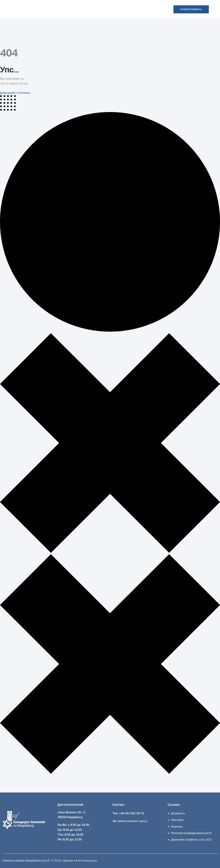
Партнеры (177, 820)
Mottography (90, 860)
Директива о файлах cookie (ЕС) (191, 840)
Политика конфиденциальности (191, 833)
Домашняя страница (15, 93)
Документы (178, 813)
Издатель (177, 826)
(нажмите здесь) (131, 821)
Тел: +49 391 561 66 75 (129, 813)
